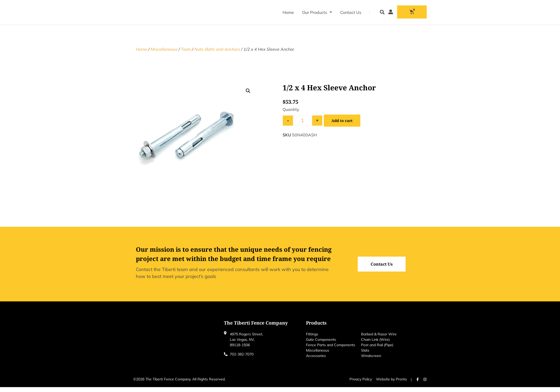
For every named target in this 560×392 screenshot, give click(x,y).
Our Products (317, 12)
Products (316, 328)
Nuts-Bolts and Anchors (217, 54)
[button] (382, 12)
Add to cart (343, 126)
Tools (186, 54)
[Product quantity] (303, 125)
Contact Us (351, 12)
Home (288, 12)
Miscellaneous (164, 54)
